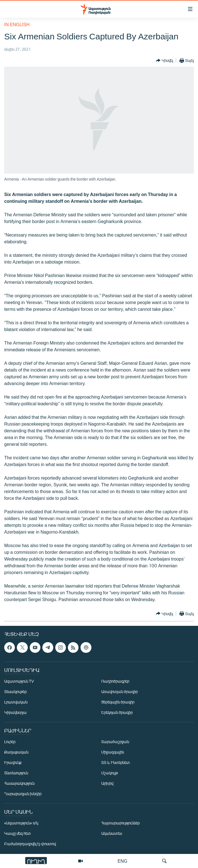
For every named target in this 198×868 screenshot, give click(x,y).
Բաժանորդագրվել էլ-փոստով (30, 844)
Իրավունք (13, 762)
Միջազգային (113, 752)
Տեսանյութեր (15, 692)
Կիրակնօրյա (15, 712)
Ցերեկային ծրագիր (118, 702)
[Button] (164, 60)
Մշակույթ (110, 773)
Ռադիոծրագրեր (115, 681)
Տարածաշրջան (115, 742)
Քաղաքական (16, 752)
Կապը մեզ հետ (18, 833)
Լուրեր (10, 742)
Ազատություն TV (19, 681)
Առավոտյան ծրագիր (119, 692)
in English (17, 24)
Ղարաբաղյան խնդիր (23, 794)
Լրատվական (16, 702)
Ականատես (112, 833)
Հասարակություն (19, 783)
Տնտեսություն (16, 773)
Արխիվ (107, 783)
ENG (122, 861)
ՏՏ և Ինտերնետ (116, 762)
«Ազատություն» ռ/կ (21, 823)
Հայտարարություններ (120, 823)
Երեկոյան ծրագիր (117, 712)
